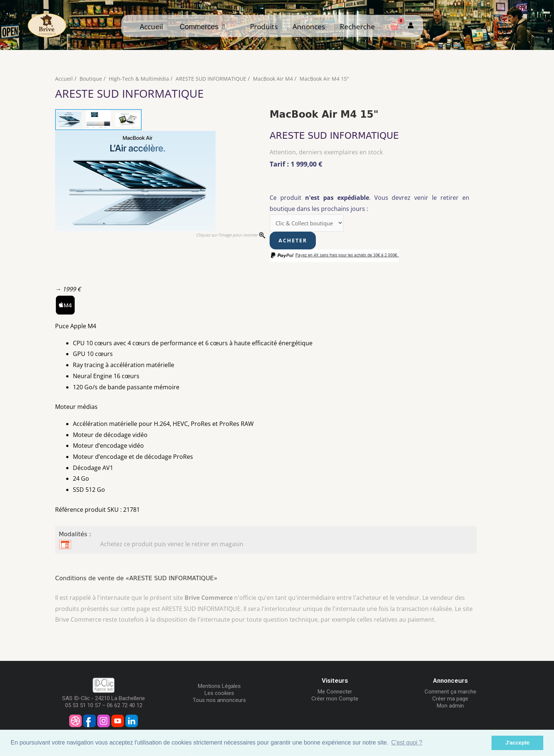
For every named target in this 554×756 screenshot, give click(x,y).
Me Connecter (335, 693)
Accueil (151, 26)
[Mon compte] (411, 26)
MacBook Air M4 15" (332, 78)
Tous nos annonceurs (219, 701)
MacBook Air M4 (278, 78)
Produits (264, 26)
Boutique (91, 78)
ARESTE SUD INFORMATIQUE (214, 78)
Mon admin (450, 707)
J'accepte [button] (518, 743)
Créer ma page (450, 700)
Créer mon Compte (335, 700)
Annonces (309, 26)
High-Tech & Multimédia (140, 78)
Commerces (202, 27)
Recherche (357, 26)
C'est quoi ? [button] (407, 742)
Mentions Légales (219, 687)
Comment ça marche (450, 693)
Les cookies (219, 694)
